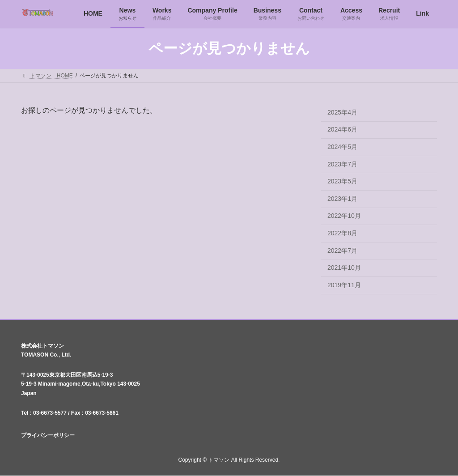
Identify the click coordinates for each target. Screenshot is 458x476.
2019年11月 (344, 285)
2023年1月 (342, 199)
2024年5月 (342, 147)
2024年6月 (342, 130)
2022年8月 (342, 233)
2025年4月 (342, 112)
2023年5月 (342, 182)
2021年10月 (344, 268)
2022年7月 (342, 251)
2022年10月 (344, 216)
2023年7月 (342, 164)
